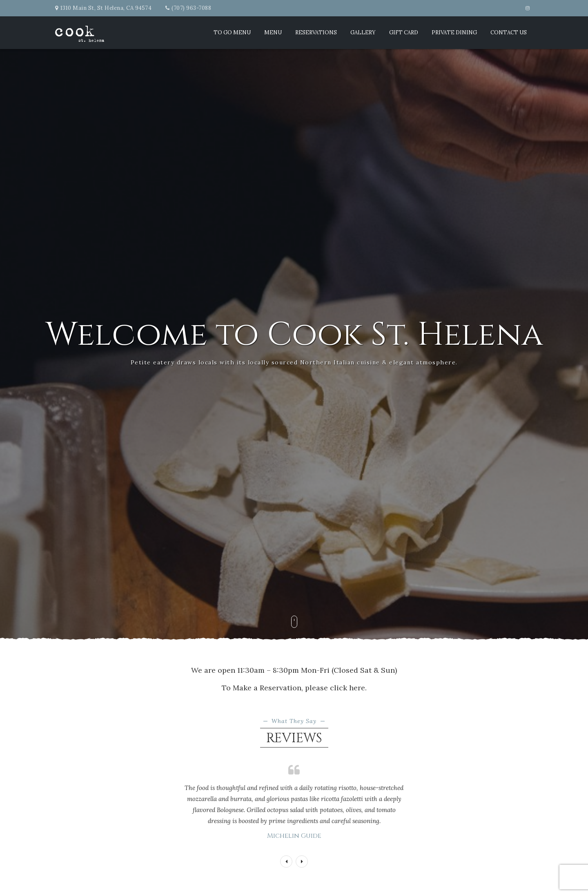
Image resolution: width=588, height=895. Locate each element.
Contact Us (509, 32)
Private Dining (454, 32)
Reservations (316, 32)
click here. (348, 688)
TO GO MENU (232, 32)
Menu (273, 32)
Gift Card (404, 32)
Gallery (363, 32)
